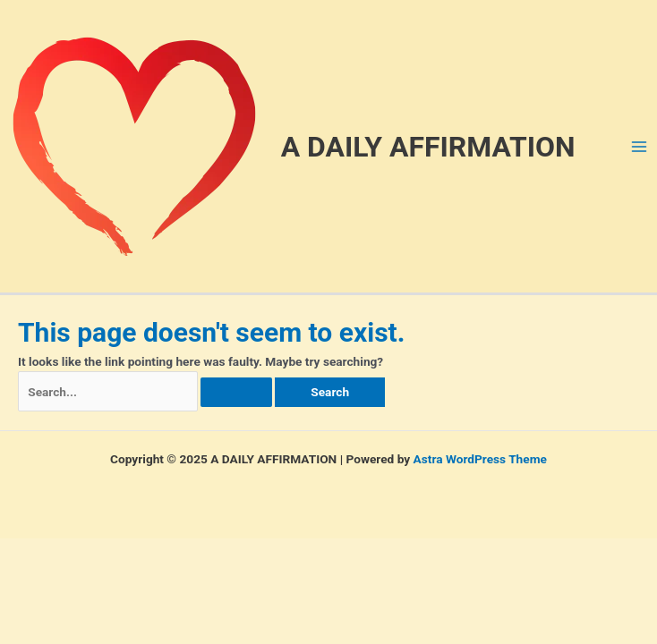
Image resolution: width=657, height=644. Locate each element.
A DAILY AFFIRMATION (428, 147)
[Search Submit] (236, 393)
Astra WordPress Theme (480, 459)
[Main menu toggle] (640, 146)
